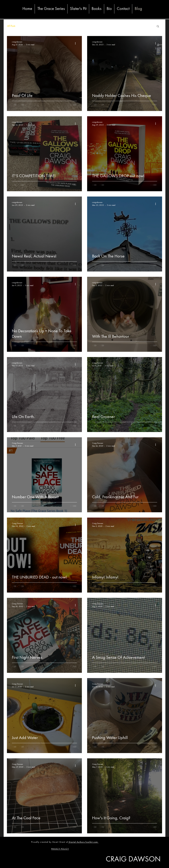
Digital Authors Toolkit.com (83, 842)
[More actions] (76, 43)
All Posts (11, 26)
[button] (158, 27)
